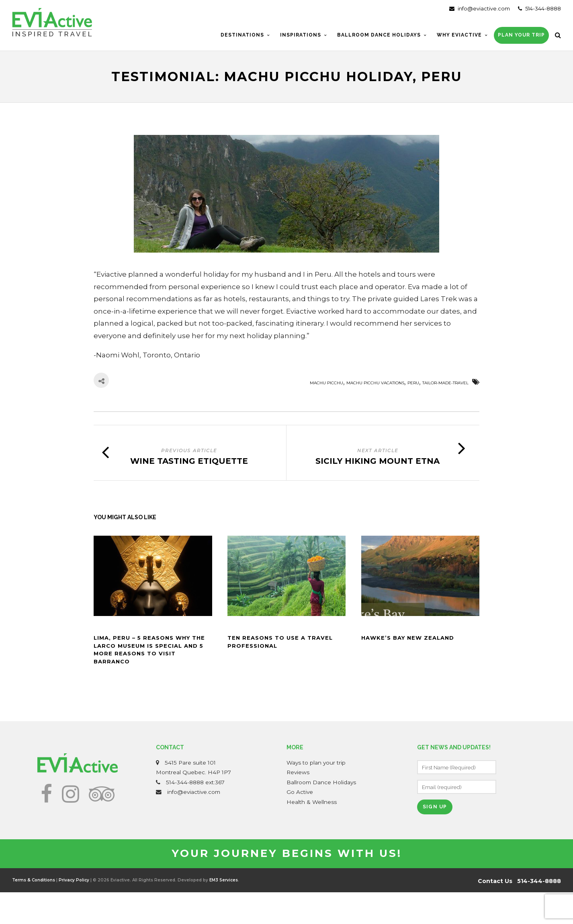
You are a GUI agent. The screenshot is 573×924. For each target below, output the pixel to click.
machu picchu (326, 383)
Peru (413, 383)
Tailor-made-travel (445, 383)
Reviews (298, 772)
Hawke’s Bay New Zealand (408, 638)
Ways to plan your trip (316, 763)
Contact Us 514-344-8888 (519, 881)
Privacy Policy (74, 880)
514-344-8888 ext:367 (195, 782)
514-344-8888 (539, 8)
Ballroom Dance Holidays (321, 782)
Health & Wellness (312, 802)
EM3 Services (224, 880)
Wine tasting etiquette (189, 461)
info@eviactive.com (480, 8)
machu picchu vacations (375, 383)
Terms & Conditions (34, 880)
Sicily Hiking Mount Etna (378, 461)
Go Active (300, 792)
